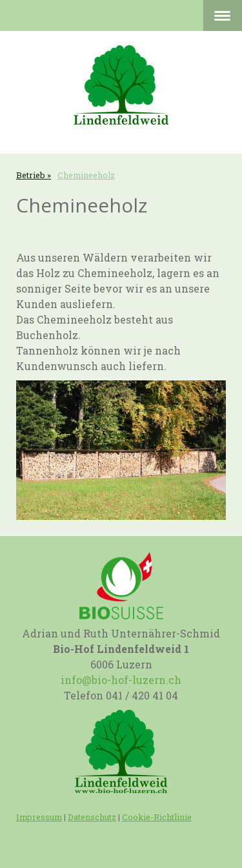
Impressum (39, 817)
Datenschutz (92, 817)
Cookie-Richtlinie (157, 817)
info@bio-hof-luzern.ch (121, 680)
